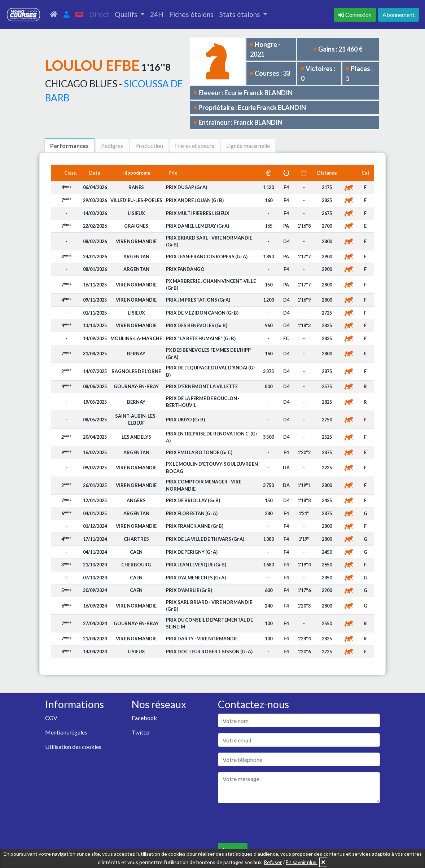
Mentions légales (66, 732)
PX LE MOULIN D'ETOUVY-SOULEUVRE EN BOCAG (212, 467)
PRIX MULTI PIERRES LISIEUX (198, 213)
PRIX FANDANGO (185, 269)
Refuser (273, 862)
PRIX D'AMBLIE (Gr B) (189, 590)
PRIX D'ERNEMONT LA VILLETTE (202, 386)
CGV (51, 718)
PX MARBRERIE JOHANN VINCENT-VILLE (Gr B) (211, 284)
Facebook (144, 718)
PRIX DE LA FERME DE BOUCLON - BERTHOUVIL (203, 402)
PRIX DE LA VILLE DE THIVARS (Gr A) (205, 539)
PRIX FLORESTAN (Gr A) (192, 513)
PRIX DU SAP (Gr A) (187, 187)
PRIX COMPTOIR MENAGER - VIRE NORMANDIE (204, 485)
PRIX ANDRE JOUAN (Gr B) (195, 200)
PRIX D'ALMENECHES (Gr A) (196, 578)
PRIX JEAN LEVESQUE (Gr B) (196, 565)
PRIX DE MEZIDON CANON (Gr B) (202, 313)
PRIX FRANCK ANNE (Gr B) (195, 526)
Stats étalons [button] (240, 14)
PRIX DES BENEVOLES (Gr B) (197, 325)
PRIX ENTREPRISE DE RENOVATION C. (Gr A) (212, 437)
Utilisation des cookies (73, 747)
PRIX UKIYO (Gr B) (185, 420)
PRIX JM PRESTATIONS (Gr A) (198, 300)
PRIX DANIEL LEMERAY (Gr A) (198, 226)
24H (157, 14)
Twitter (141, 732)
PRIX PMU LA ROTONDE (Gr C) (199, 452)
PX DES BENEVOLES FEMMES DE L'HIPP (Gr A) (208, 353)
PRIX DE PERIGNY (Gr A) (192, 552)
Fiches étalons (191, 14)
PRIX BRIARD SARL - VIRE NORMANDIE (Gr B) (209, 241)
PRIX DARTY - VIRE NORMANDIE (202, 639)
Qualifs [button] (127, 14)
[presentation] (273, 823)
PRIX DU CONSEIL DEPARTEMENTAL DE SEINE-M (209, 623)
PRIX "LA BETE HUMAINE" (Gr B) (201, 338)
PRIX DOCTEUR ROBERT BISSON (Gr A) (209, 652)
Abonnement (398, 15)
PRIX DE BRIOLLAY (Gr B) (193, 500)
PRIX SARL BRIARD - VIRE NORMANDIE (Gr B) (209, 606)
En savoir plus (302, 862)
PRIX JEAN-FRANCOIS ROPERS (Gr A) (207, 257)
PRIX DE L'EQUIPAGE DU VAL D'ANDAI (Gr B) (211, 371)
